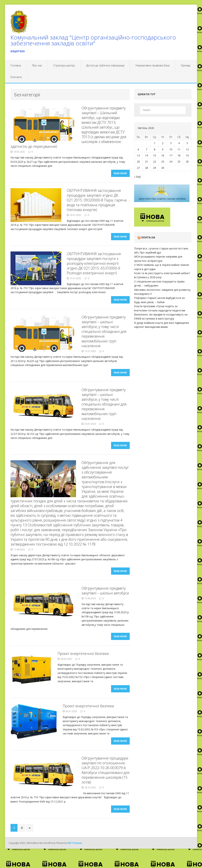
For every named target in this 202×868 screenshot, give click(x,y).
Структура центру (64, 65)
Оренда (185, 65)
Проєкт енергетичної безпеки (83, 664)
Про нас (37, 65)
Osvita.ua (148, 237)
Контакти (16, 77)
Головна (16, 65)
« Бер (137, 177)
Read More (120, 175)
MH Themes (75, 858)
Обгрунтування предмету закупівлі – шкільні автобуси (105, 599)
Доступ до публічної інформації (105, 65)
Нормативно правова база (153, 65)
